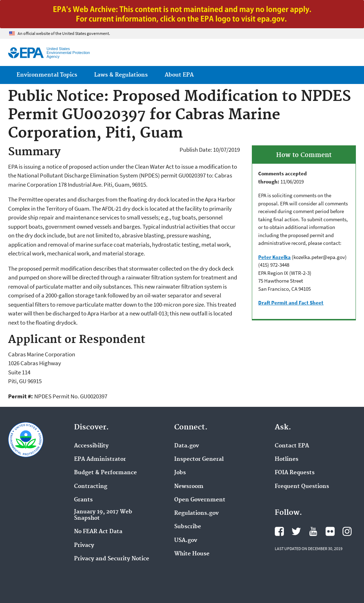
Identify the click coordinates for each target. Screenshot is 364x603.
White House (192, 554)
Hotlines (287, 459)
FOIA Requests (295, 473)
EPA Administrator (100, 459)
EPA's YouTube (313, 531)
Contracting (91, 487)
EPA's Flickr (330, 531)
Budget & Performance (105, 473)
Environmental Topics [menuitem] (47, 75)
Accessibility (91, 446)
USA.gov (186, 541)
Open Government (200, 500)
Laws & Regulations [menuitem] (121, 75)
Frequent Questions (302, 487)
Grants (83, 500)
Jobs (180, 473)
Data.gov (187, 446)
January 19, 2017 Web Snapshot (103, 515)
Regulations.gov (196, 513)
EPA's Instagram (347, 531)
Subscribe (188, 527)
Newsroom (189, 487)
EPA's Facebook (279, 531)
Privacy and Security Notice (112, 559)
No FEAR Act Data (98, 532)
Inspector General (199, 459)
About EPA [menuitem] (179, 75)
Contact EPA (292, 446)
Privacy (84, 545)
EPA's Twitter (296, 531)
